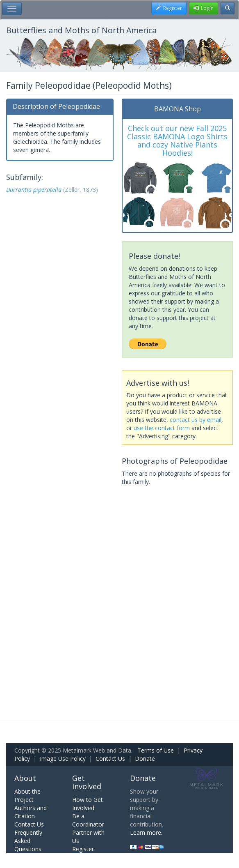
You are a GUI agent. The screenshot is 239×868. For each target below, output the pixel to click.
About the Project (27, 795)
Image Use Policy (63, 759)
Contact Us (110, 759)
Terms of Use (156, 750)
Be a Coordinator (88, 820)
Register (83, 849)
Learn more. (146, 832)
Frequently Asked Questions (28, 841)
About (25, 778)
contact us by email (196, 420)
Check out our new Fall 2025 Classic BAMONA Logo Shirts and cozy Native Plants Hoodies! (177, 140)
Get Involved (87, 782)
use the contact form (162, 428)
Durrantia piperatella (34, 190)
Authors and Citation (31, 812)
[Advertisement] (60, 245)
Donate (145, 759)
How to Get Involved (88, 804)
